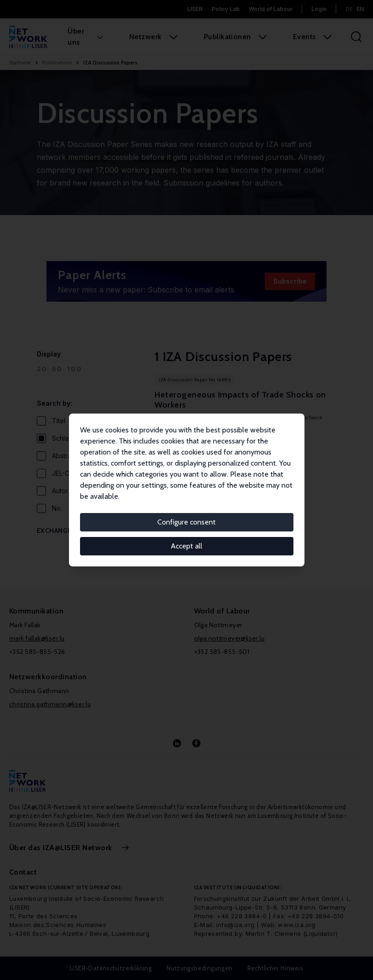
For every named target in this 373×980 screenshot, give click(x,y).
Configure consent (186, 522)
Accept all (186, 546)
